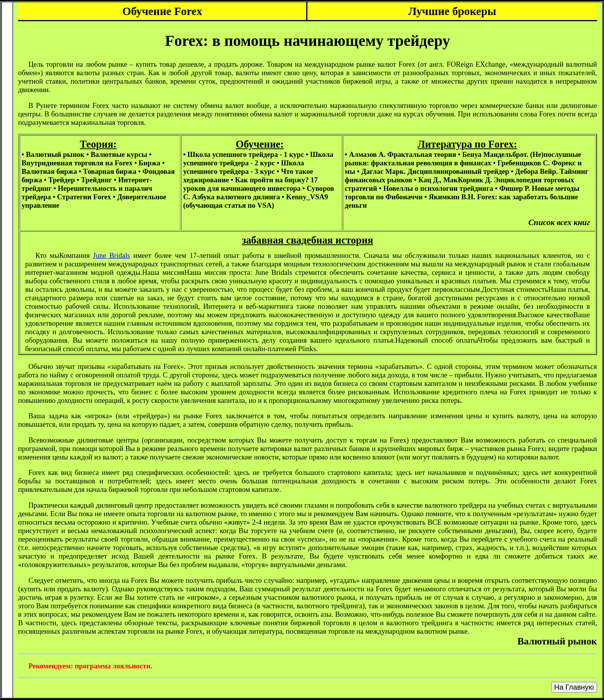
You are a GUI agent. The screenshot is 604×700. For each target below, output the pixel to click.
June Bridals (112, 255)
